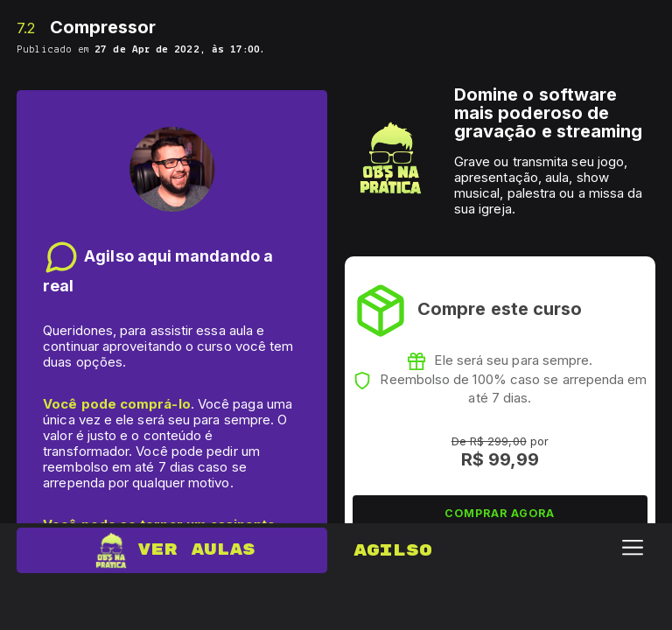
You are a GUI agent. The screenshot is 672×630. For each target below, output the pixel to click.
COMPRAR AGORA (500, 513)
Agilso (393, 551)
